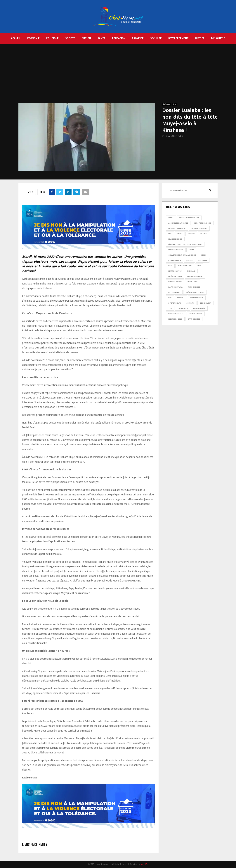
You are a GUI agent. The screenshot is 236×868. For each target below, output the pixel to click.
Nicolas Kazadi (175, 282)
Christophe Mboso (202, 223)
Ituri (204, 255)
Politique (52, 38)
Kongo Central (185, 266)
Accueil (16, 38)
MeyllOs (144, 864)
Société (70, 38)
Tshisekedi (183, 308)
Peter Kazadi (174, 292)
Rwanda (181, 298)
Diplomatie (218, 38)
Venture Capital (176, 314)
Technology (206, 303)
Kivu (170, 266)
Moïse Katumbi (175, 276)
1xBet (171, 218)
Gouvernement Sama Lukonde (182, 255)
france (204, 234)
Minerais (191, 271)
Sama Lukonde (197, 298)
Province (138, 38)
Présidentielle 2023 (195, 292)
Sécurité (156, 38)
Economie (33, 38)
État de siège (194, 319)
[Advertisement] (118, 75)
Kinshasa (203, 260)
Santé (101, 38)
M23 (199, 266)
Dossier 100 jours (199, 228)
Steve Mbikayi (175, 303)
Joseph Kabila (175, 260)
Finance (191, 234)
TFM (170, 308)
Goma (191, 250)
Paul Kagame (194, 287)
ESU (170, 234)
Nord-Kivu (192, 282)
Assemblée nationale (178, 223)
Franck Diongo (175, 239)
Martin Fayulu (175, 271)
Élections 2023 (175, 319)
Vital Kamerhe (196, 314)
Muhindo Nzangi (195, 276)
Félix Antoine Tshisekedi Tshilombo (185, 244)
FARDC (180, 234)
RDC (170, 298)
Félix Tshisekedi (176, 250)
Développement (178, 38)
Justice (200, 38)
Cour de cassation (177, 228)
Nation (86, 38)
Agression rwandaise (189, 218)
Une (174, 104)
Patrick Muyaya (175, 287)
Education (119, 38)
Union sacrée (199, 308)
